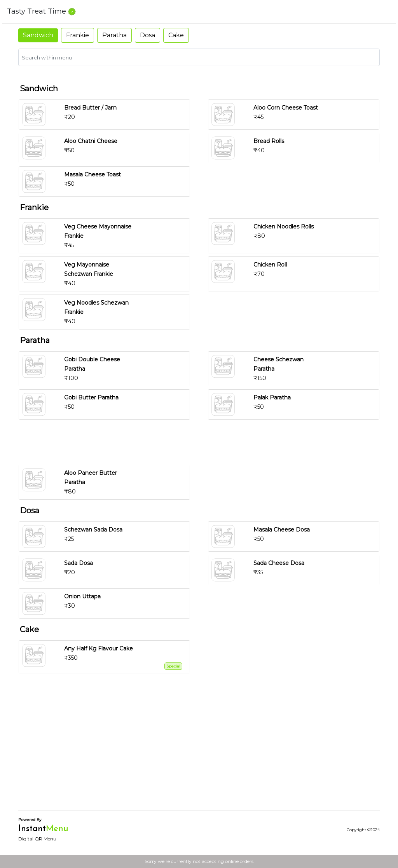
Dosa (148, 35)
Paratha (114, 35)
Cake (176, 35)
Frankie (78, 35)
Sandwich (38, 35)
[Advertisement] (202, 442)
